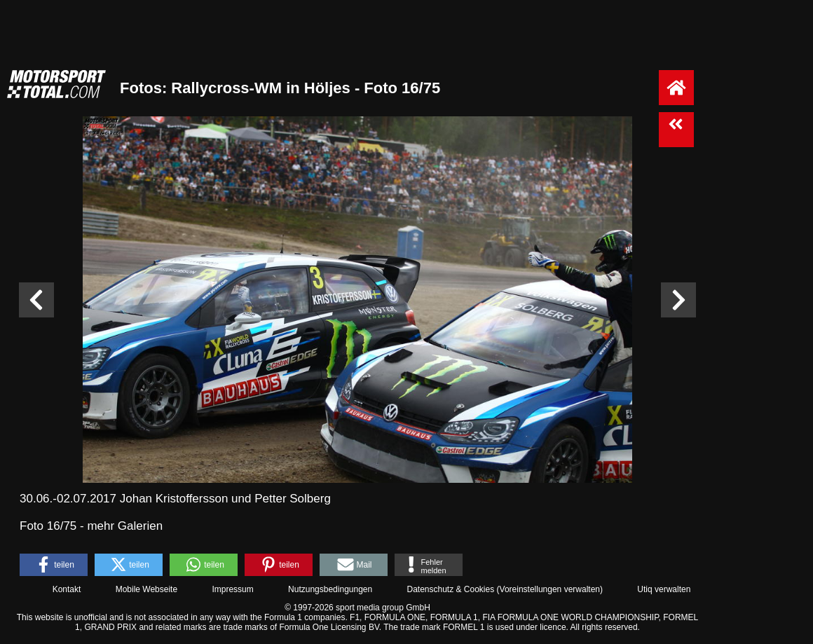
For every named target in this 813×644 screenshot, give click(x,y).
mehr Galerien (125, 526)
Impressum (232, 589)
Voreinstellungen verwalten (550, 589)
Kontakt (67, 589)
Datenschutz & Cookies (450, 589)
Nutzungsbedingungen (330, 589)
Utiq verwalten (664, 589)
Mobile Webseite (147, 589)
